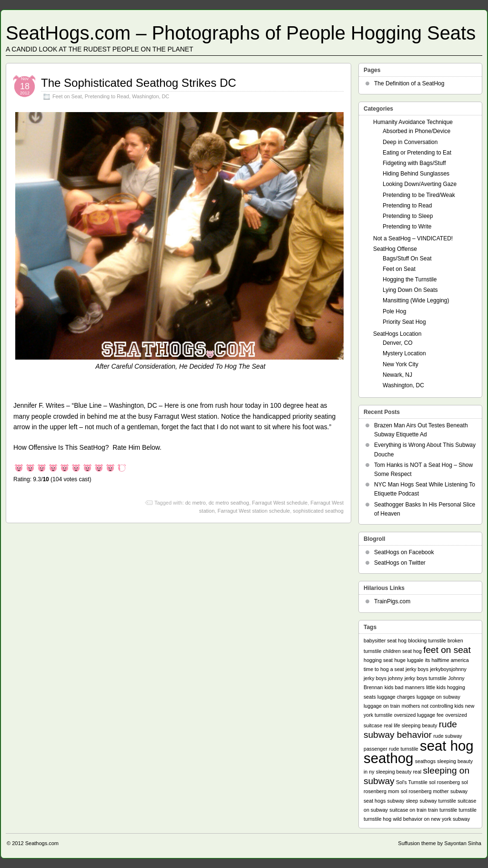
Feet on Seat (67, 96)
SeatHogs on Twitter (400, 563)
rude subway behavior (410, 729)
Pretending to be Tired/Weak (419, 195)
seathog (388, 758)
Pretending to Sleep (408, 216)
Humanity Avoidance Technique (413, 122)
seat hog (447, 746)
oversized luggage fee (419, 715)
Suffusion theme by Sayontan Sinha (440, 843)
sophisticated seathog (318, 511)
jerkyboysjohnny (448, 669)
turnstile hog (377, 819)
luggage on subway (438, 697)
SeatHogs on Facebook (404, 552)
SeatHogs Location (397, 334)
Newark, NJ (397, 375)
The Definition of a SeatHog (409, 83)
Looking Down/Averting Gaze (420, 184)
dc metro (196, 503)
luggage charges (396, 697)
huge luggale (409, 660)
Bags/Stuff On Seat (407, 258)
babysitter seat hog (385, 641)
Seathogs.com (42, 843)
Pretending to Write (407, 227)
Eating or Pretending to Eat (417, 153)
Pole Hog (394, 311)
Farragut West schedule (280, 503)
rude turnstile (404, 749)
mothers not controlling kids (433, 706)
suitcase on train (408, 810)
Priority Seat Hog (404, 322)
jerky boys (417, 669)
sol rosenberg (444, 782)
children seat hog (402, 651)
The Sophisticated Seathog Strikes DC (139, 83)
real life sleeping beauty (410, 725)
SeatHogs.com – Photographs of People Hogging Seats (241, 33)
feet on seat (447, 650)
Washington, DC (151, 96)
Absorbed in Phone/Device (417, 131)
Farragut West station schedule (254, 511)
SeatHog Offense (395, 249)
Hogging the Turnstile (410, 279)
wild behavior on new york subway (431, 819)
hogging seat (378, 660)
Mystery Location (404, 353)
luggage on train (382, 706)
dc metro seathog (229, 503)
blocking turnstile (427, 641)
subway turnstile (437, 801)
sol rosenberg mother (425, 791)
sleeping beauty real (399, 772)
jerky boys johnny (383, 678)
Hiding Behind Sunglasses (416, 174)
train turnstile (442, 810)
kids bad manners (405, 687)
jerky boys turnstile (426, 678)
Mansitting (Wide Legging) (416, 300)
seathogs (425, 761)
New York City (401, 364)
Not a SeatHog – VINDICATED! (413, 238)
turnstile (468, 810)
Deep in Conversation (410, 142)
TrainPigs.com (392, 601)
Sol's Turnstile (412, 782)
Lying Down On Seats (410, 290)
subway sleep (403, 801)
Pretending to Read (107, 96)
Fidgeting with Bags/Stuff (414, 163)
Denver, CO (398, 343)
